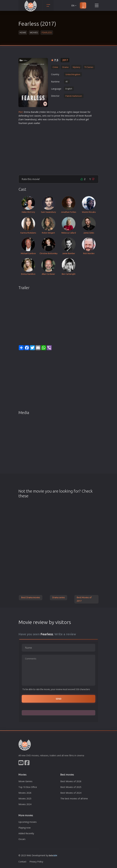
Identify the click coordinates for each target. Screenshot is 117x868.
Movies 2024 (25, 804)
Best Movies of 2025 (71, 787)
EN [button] (74, 6)
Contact (22, 862)
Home (23, 32)
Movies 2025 (25, 799)
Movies (34, 32)
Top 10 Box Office (28, 787)
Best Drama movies (31, 597)
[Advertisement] (58, 149)
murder (69, 119)
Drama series (58, 597)
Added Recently (26, 833)
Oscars (22, 839)
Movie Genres (25, 781)
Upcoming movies (28, 822)
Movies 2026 (25, 793)
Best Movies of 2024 (71, 793)
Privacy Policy (36, 862)
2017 (65, 60)
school (82, 119)
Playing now (25, 828)
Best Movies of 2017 (84, 599)
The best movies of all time (74, 799)
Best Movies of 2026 (71, 781)
